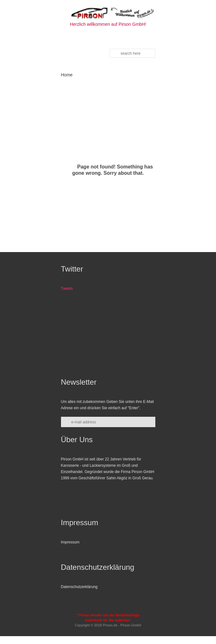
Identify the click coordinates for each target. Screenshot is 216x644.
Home (67, 75)
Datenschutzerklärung (79, 587)
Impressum (70, 542)
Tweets (67, 289)
